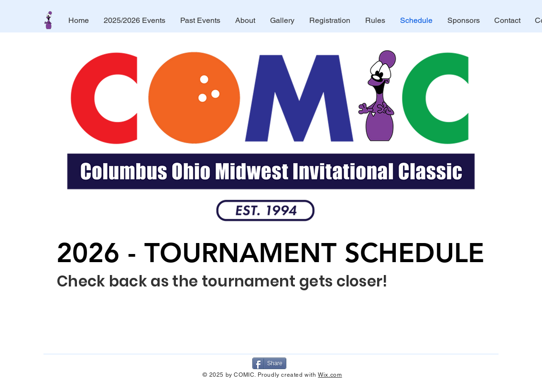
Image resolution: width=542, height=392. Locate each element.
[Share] (269, 363)
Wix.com (330, 375)
